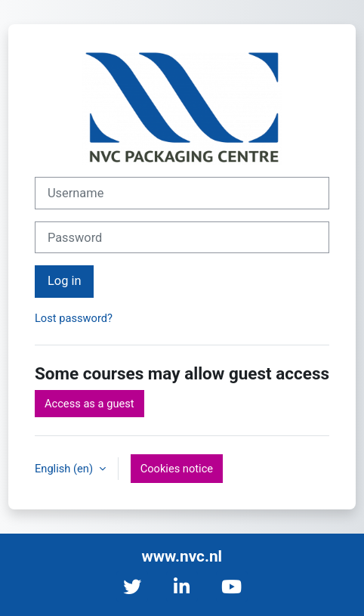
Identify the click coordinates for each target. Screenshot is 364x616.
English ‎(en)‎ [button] (65, 469)
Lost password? (74, 318)
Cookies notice (177, 469)
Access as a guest (89, 404)
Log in (64, 281)
